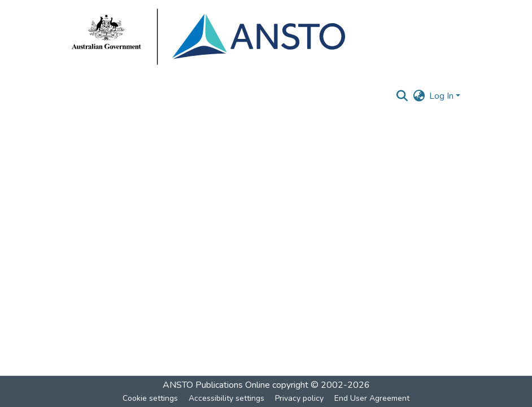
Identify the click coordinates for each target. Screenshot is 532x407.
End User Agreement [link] (372, 398)
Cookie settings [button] (150, 398)
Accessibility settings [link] (226, 398)
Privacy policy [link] (299, 398)
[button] (402, 96)
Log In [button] (442, 96)
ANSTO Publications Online (216, 385)
